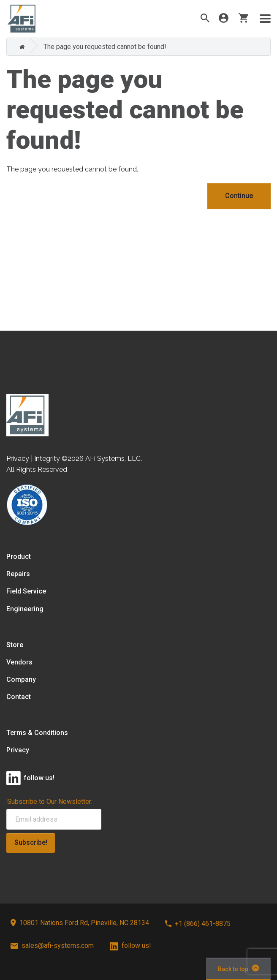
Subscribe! (31, 843)
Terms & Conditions (37, 733)
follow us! (130, 946)
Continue (239, 196)
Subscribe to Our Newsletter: (50, 802)
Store (15, 645)
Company (21, 679)
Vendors (19, 662)
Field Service (26, 591)
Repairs (18, 574)
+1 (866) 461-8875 (198, 924)
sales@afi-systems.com (52, 946)
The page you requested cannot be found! (105, 47)
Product (19, 557)
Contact (19, 697)
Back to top (238, 968)
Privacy (18, 750)
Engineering (25, 609)
